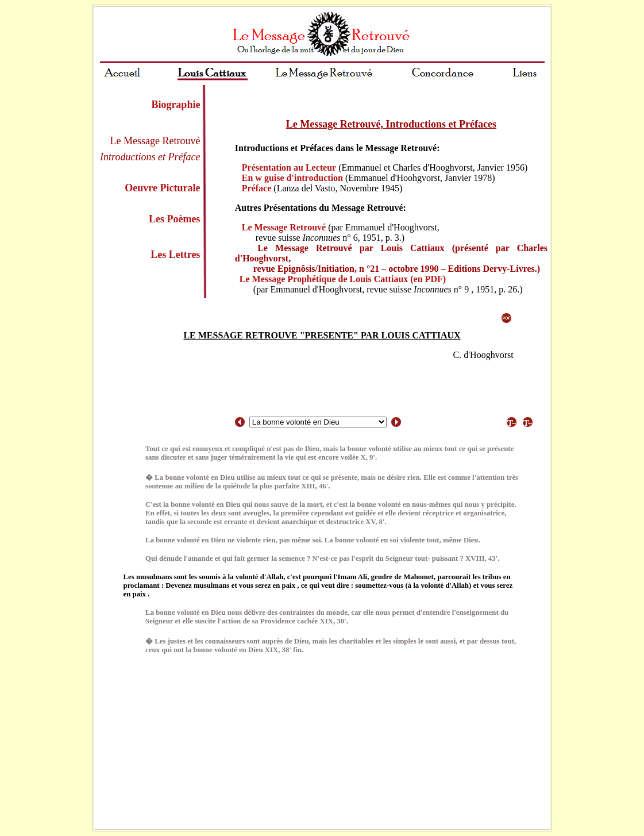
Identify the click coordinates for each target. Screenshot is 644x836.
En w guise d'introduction (292, 178)
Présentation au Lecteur (289, 167)
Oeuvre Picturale (162, 188)
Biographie (176, 105)
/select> (318, 422)
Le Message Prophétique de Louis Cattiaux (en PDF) (343, 279)
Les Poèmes (174, 219)
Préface (257, 188)
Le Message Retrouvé (284, 227)
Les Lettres (175, 255)
